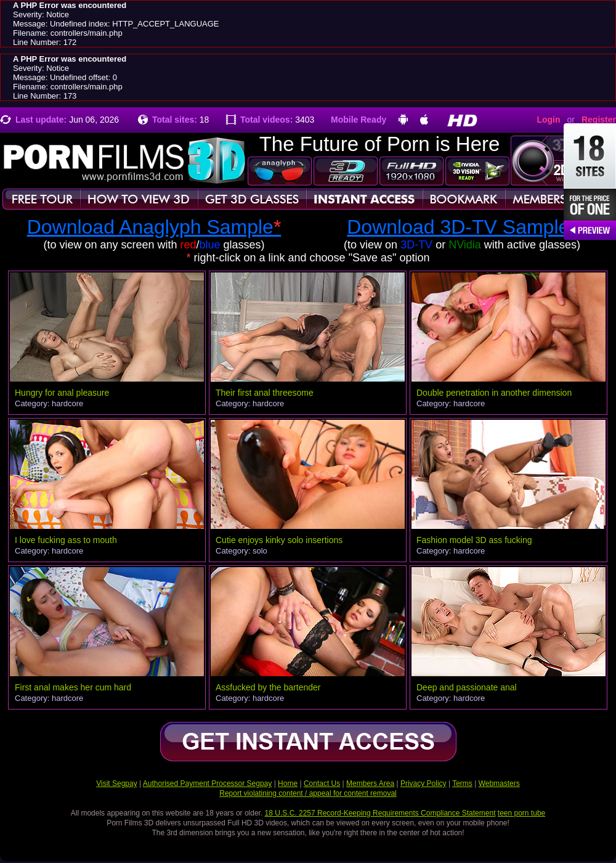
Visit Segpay (117, 783)
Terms (462, 783)
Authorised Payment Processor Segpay (207, 783)
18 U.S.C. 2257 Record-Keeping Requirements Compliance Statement (380, 813)
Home (288, 783)
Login (548, 120)
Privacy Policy (423, 783)
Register (599, 120)
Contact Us (322, 783)
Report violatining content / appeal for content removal (308, 793)
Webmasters (499, 783)
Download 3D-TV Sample (462, 227)
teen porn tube (521, 813)
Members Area (370, 783)
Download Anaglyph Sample (154, 227)
